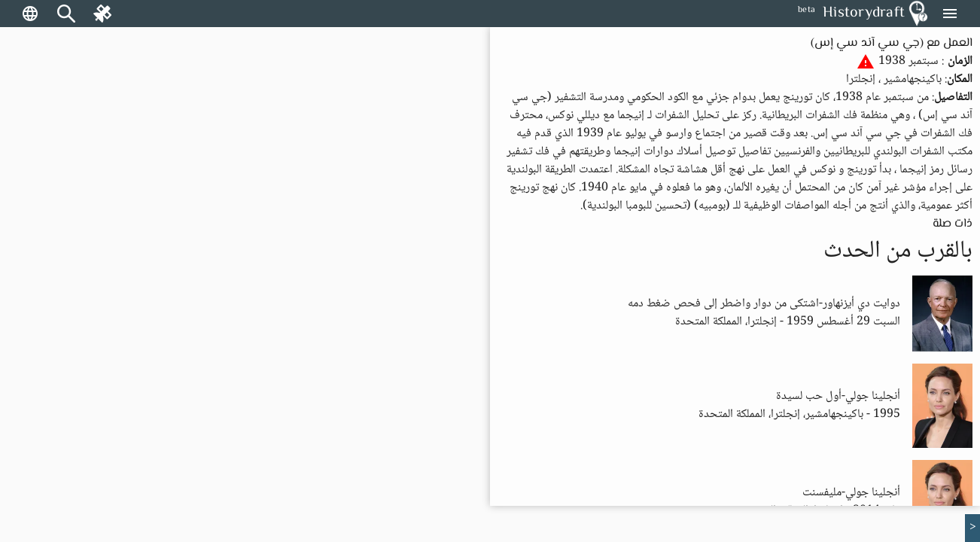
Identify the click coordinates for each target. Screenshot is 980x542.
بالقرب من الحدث (898, 251)
